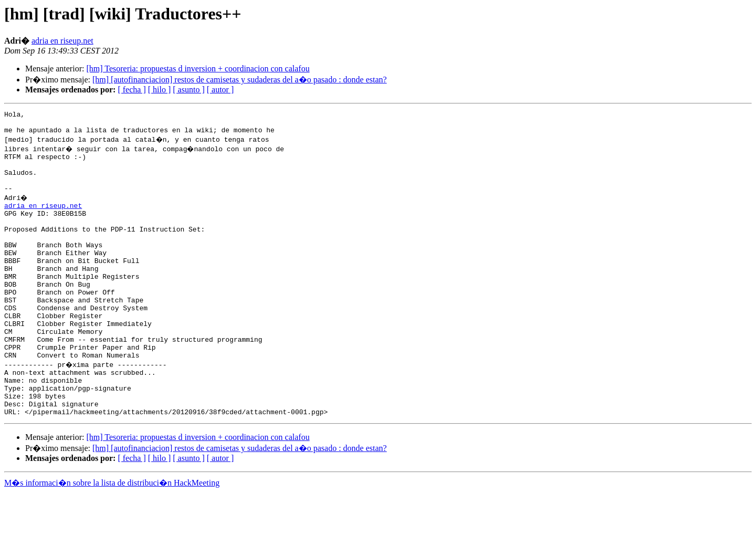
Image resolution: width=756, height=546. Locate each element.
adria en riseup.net (62, 41)
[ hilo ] (160, 90)
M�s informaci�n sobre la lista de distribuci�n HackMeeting (112, 536)
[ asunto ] (188, 90)
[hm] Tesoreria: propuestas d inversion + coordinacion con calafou (198, 69)
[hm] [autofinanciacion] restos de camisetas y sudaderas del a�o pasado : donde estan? (240, 80)
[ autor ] (220, 90)
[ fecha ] (132, 90)
